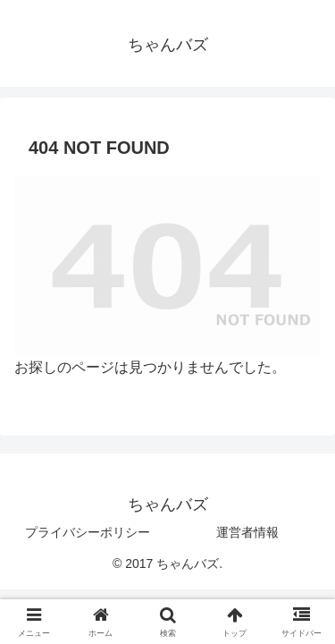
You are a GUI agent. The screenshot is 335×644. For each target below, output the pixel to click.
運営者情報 (247, 532)
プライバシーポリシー (88, 532)
